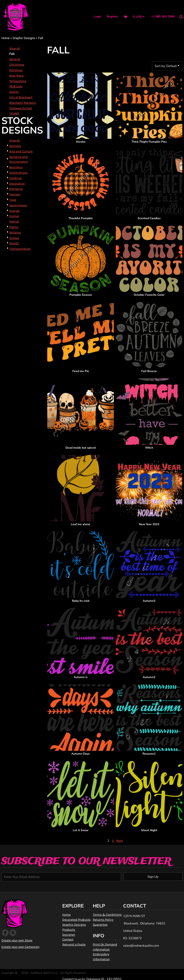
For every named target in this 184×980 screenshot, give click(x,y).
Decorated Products (76, 920)
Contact (68, 939)
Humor (14, 216)
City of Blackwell (21, 97)
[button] (125, 17)
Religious (16, 70)
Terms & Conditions (107, 915)
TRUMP (14, 113)
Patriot (14, 221)
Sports (14, 92)
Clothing (15, 178)
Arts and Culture (21, 151)
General (15, 59)
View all (15, 48)
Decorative (17, 184)
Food (13, 200)
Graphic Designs (24, 38)
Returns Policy (103, 920)
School (14, 238)
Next (120, 841)
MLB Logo (16, 86)
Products (69, 930)
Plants (14, 227)
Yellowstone (18, 81)
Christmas (17, 65)
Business (16, 167)
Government (18, 205)
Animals (15, 146)
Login (97, 16)
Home (5, 38)
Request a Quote (74, 944)
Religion (15, 232)
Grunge (14, 211)
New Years (16, 75)
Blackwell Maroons (23, 103)
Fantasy (15, 194)
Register (112, 16)
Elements (16, 189)
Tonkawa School (21, 108)
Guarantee (100, 925)
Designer (69, 935)
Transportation (20, 249)
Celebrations (18, 173)
